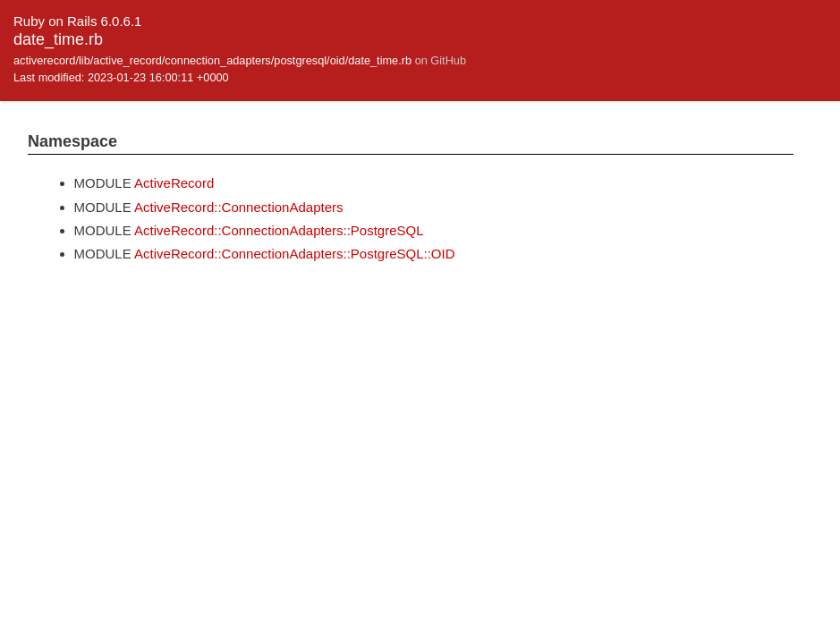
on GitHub (441, 60)
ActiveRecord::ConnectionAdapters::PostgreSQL (279, 230)
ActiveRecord (174, 183)
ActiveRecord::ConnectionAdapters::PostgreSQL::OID (295, 254)
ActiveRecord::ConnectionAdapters (238, 207)
